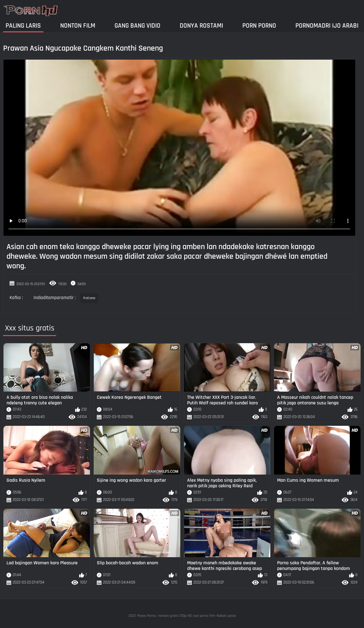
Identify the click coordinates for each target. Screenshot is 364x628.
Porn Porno (259, 26)
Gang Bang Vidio (137, 26)
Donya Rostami (201, 26)
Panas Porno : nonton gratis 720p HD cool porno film (176, 616)
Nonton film (78, 26)
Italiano (89, 298)
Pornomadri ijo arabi (327, 26)
